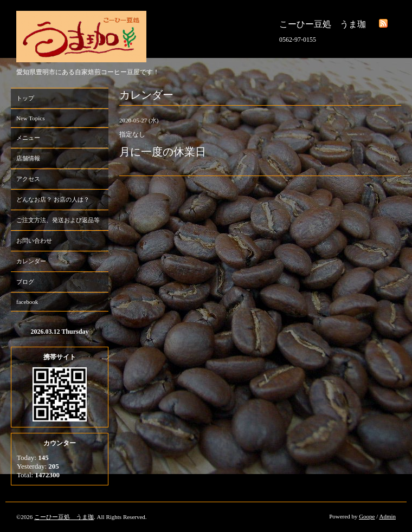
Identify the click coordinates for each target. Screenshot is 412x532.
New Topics (31, 118)
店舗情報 (28, 158)
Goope (367, 516)
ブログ (25, 282)
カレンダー (31, 261)
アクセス (28, 179)
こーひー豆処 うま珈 (64, 517)
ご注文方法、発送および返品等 (58, 220)
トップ (25, 98)
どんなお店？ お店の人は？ (53, 199)
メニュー (28, 138)
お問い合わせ (34, 241)
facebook (27, 302)
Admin (387, 516)
